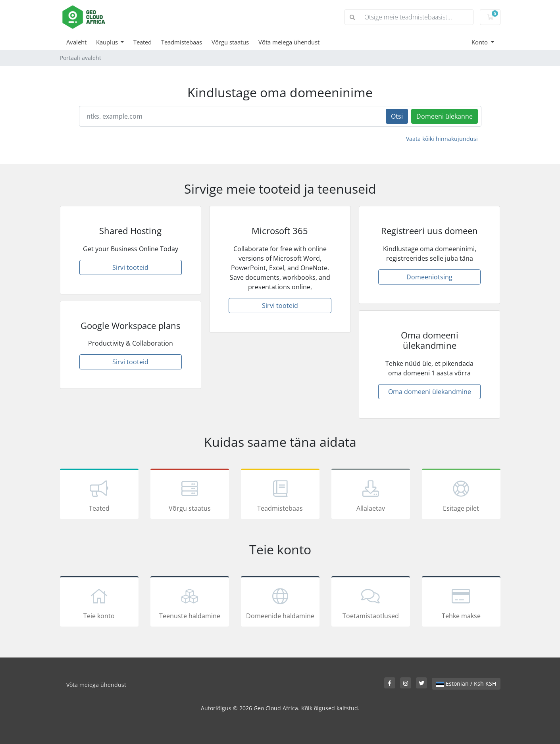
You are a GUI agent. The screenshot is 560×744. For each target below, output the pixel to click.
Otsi (397, 116)
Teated (142, 42)
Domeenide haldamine (280, 603)
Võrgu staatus (230, 42)
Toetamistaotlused (371, 603)
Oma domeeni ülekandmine (430, 392)
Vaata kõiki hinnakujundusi (442, 139)
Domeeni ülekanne (445, 116)
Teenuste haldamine (190, 603)
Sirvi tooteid (130, 267)
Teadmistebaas (182, 42)
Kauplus (108, 42)
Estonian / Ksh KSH (466, 683)
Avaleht (76, 42)
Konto (480, 42)
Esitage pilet (461, 495)
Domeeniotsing (429, 277)
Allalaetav (371, 495)
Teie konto (99, 603)
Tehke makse (461, 603)
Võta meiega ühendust (289, 42)
